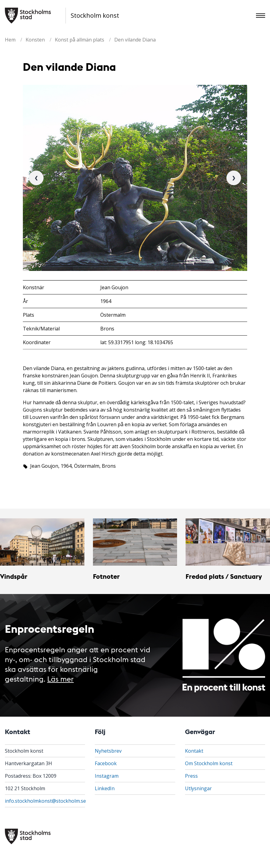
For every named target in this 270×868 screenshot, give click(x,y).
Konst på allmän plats (80, 40)
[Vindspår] (42, 542)
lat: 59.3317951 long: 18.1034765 (137, 342)
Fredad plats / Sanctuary (224, 576)
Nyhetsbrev (108, 751)
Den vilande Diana (135, 40)
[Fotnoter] (135, 542)
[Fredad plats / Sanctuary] (228, 542)
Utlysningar (198, 788)
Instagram (107, 776)
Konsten (35, 40)
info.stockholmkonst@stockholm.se (45, 801)
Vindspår (14, 576)
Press (191, 776)
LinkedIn (105, 788)
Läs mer (60, 678)
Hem (10, 40)
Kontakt (194, 751)
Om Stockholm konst (209, 763)
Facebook (106, 763)
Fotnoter (106, 576)
